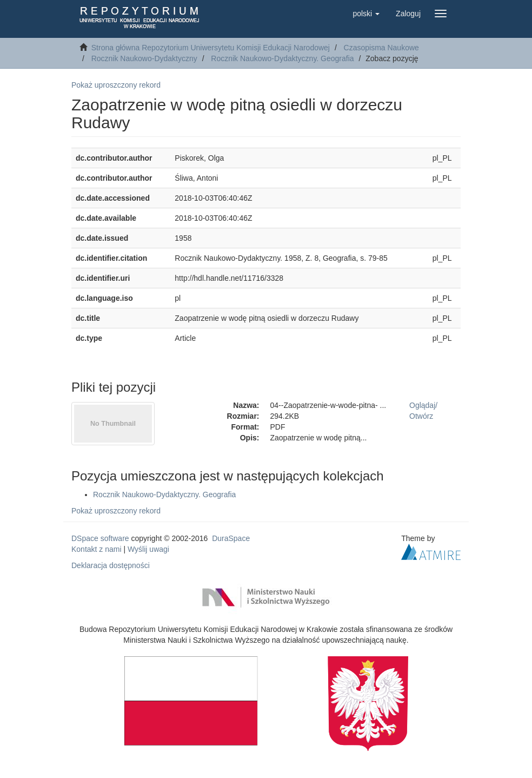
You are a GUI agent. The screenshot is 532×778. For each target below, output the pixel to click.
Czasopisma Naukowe (381, 48)
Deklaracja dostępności (111, 565)
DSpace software (100, 538)
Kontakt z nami (97, 549)
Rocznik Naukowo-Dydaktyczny (144, 58)
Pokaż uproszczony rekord (116, 85)
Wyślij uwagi (148, 549)
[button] (366, 14)
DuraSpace (231, 538)
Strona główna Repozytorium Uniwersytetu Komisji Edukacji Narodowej (211, 48)
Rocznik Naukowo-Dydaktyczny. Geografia (282, 58)
